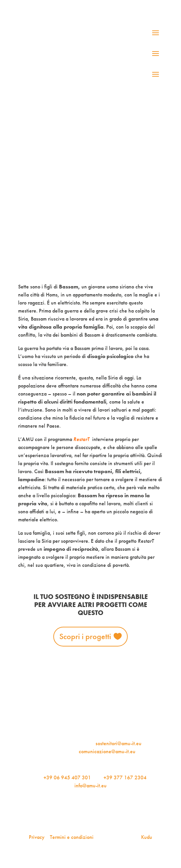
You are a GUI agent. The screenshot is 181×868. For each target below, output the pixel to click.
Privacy (37, 837)
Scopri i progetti (85, 636)
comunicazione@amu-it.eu (107, 751)
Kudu (147, 837)
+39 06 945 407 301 (67, 777)
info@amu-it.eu (90, 786)
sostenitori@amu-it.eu (118, 743)
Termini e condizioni (72, 837)
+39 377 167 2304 (125, 777)
